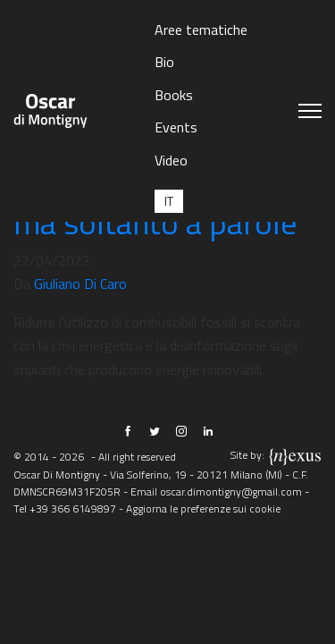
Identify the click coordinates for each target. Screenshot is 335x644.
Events (176, 127)
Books (174, 95)
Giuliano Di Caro (80, 284)
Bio (164, 62)
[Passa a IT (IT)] (169, 201)
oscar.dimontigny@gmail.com (231, 491)
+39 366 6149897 (73, 508)
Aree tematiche (201, 30)
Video (171, 160)
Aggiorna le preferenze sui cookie (203, 508)
